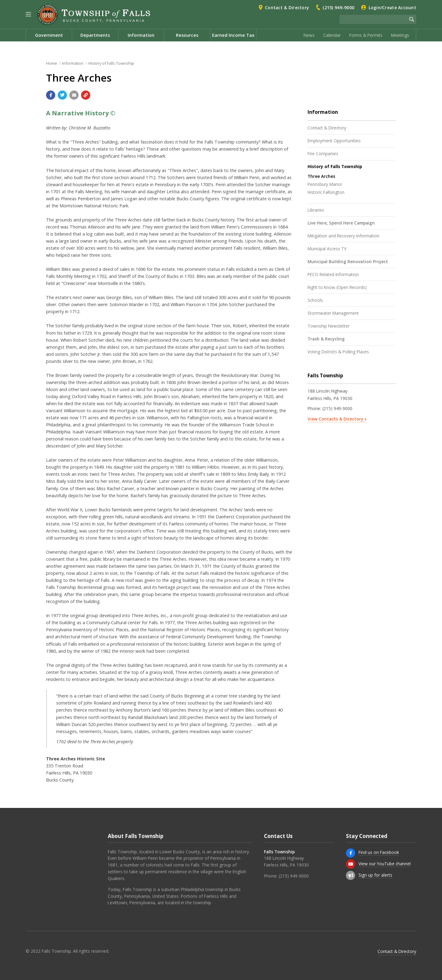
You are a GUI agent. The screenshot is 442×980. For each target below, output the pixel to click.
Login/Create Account (392, 8)
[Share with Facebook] (51, 95)
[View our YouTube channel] (351, 864)
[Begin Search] (412, 19)
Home (52, 63)
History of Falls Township (111, 63)
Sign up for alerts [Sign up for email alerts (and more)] (375, 875)
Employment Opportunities (334, 141)
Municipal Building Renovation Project (348, 261)
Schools (315, 300)
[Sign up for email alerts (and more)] (351, 875)
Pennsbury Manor (325, 184)
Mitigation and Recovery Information (343, 236)
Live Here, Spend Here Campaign (341, 223)
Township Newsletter (329, 326)
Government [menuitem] (49, 35)
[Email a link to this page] (74, 95)
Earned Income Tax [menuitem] (233, 35)
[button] (28, 14)
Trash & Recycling (326, 339)
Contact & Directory (287, 8)
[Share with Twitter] (62, 95)
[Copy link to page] (86, 95)
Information (73, 63)
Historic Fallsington (326, 192)
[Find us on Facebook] (351, 853)
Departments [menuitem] (95, 35)
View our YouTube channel (385, 864)
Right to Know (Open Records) (337, 287)
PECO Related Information (333, 274)
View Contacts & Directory (335, 419)
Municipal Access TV (327, 249)
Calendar (332, 35)
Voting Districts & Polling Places (338, 352)
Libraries (316, 210)
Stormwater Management (333, 313)
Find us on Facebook (379, 852)
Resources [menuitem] (187, 35)
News (309, 35)
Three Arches (321, 176)
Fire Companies (323, 154)
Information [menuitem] (141, 35)
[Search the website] (373, 19)
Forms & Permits (366, 35)
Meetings (400, 35)
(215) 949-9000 (338, 8)
